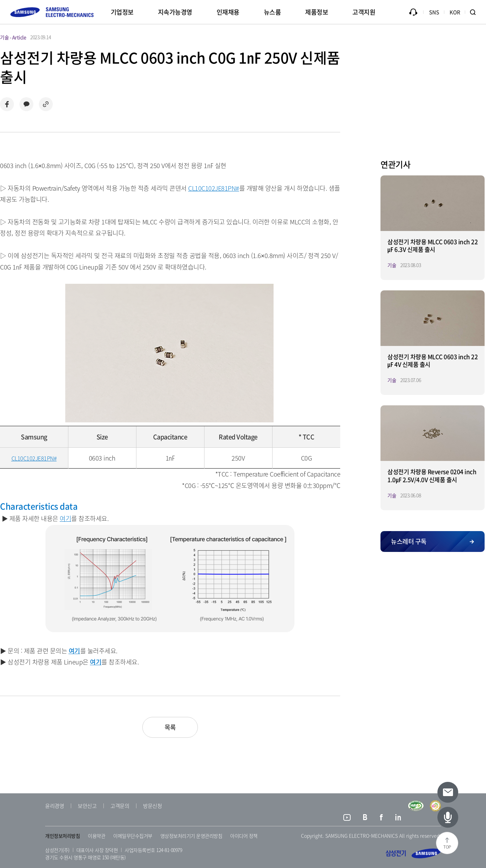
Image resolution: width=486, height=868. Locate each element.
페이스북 (381, 818)
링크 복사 (46, 104)
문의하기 (413, 12)
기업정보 (122, 12)
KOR (455, 12)
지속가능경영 (175, 12)
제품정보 (317, 12)
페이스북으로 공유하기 (7, 104)
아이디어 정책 (244, 836)
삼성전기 (413, 853)
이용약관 (97, 836)
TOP (447, 847)
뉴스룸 (273, 12)
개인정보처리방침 (62, 836)
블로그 (365, 818)
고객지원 (364, 12)
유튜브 (347, 818)
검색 (476, 12)
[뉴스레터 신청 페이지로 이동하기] (448, 792)
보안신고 (87, 806)
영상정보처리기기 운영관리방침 (191, 836)
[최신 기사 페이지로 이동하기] (448, 817)
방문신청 (152, 806)
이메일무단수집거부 (133, 836)
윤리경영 (55, 806)
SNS (434, 12)
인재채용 (228, 12)
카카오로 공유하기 (26, 104)
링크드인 (398, 818)
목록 (170, 727)
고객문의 (120, 806)
